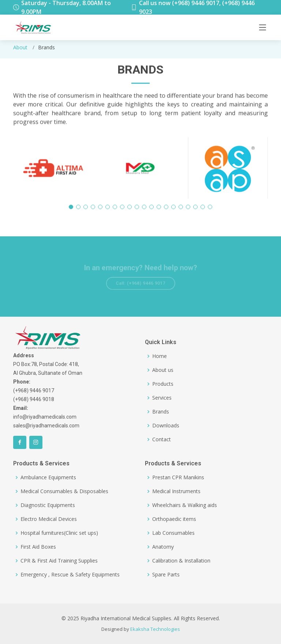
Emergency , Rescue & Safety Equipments (70, 575)
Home (160, 356)
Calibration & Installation (181, 561)
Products (163, 384)
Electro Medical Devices (49, 519)
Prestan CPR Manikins (178, 477)
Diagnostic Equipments (48, 505)
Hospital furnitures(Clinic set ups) (59, 533)
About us (163, 370)
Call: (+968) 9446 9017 (140, 283)
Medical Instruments (176, 491)
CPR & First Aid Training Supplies (59, 561)
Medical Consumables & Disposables (64, 491)
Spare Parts (166, 575)
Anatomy (163, 547)
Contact (162, 439)
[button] (71, 210)
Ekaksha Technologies (155, 629)
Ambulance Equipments (48, 477)
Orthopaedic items (174, 519)
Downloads (166, 426)
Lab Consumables (173, 533)
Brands (161, 412)
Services (162, 398)
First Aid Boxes (38, 547)
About (20, 47)
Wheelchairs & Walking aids (185, 505)
